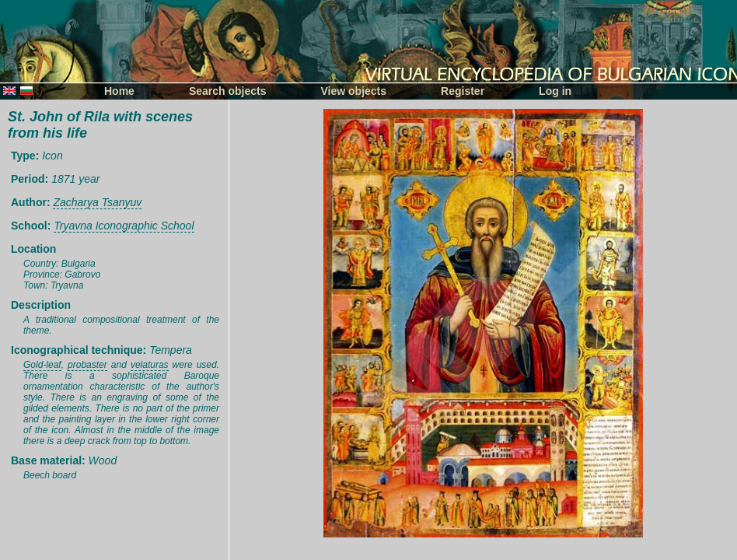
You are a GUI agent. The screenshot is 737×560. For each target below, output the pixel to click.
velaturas (150, 365)
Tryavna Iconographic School (124, 226)
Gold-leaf (42, 365)
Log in (555, 91)
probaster (87, 365)
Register (463, 91)
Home (119, 91)
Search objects (228, 91)
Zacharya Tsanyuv (97, 202)
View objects (354, 91)
